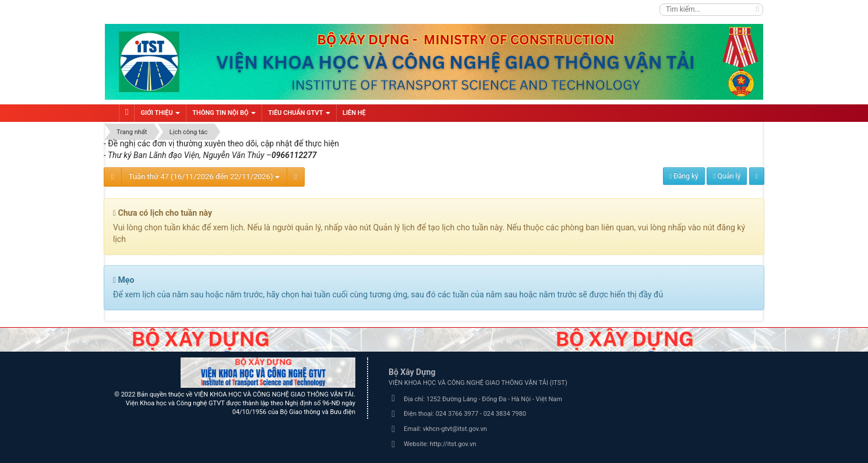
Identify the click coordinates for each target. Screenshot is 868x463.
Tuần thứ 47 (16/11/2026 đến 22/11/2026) (204, 176)
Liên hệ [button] (354, 113)
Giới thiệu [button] (160, 115)
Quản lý (727, 176)
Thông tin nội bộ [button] (224, 115)
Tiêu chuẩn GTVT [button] (299, 115)
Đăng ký (684, 176)
